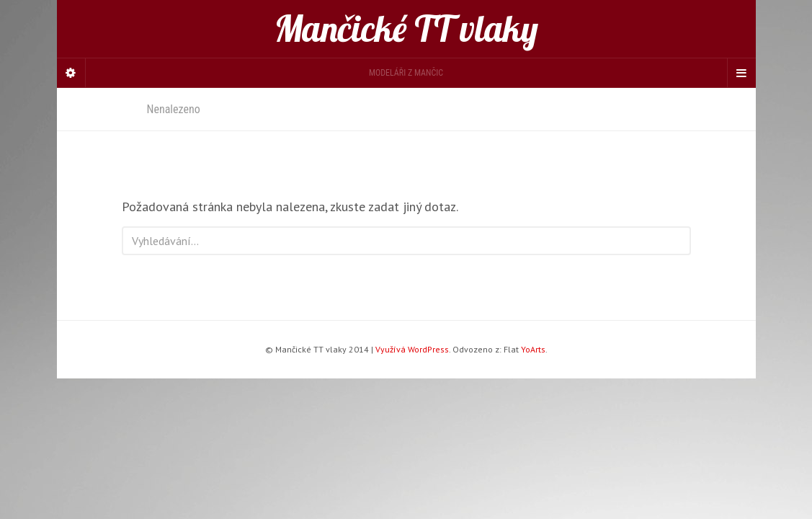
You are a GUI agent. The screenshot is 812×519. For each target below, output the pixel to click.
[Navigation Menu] (741, 73)
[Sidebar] (71, 73)
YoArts (533, 349)
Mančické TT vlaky (406, 29)
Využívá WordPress (412, 349)
